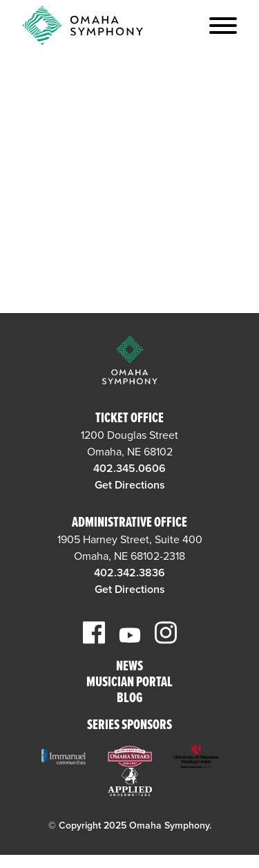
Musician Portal (129, 683)
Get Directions (130, 485)
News (129, 667)
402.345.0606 (129, 469)
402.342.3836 (129, 573)
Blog (129, 699)
